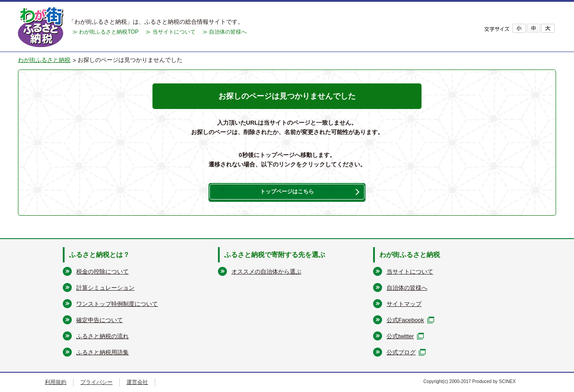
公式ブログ (401, 352)
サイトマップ (404, 304)
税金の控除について (102, 272)
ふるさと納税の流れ (102, 336)
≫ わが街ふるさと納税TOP (105, 32)
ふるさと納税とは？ (99, 254)
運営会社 (137, 382)
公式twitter (400, 336)
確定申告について (100, 320)
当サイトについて (410, 272)
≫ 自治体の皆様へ (224, 32)
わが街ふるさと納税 (44, 60)
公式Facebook (405, 320)
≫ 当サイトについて (170, 32)
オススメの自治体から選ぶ (266, 272)
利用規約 (56, 382)
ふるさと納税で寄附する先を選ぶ (275, 254)
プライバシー (96, 382)
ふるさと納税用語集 (102, 352)
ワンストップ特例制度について (117, 304)
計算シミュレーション (105, 288)
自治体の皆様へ (407, 288)
